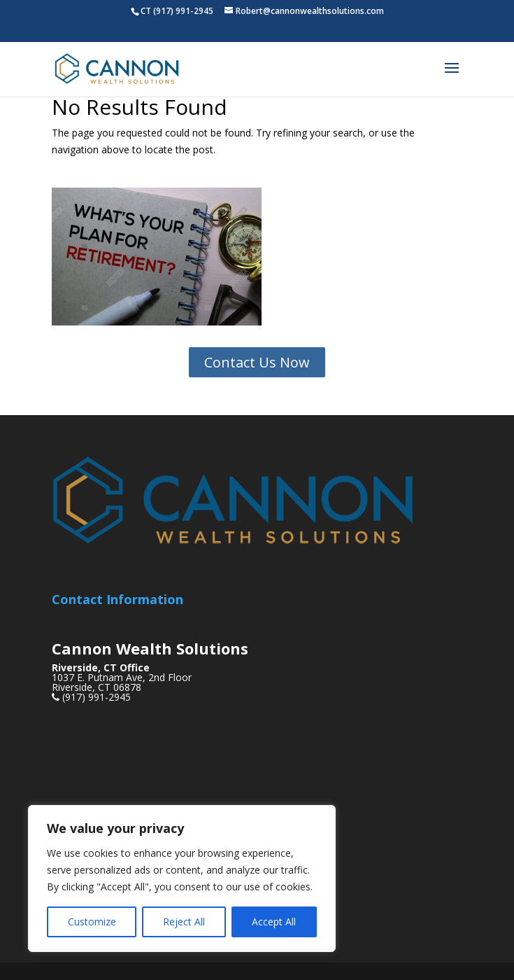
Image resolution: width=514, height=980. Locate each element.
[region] (182, 878)
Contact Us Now (257, 362)
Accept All (274, 922)
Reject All (184, 922)
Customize (92, 922)
